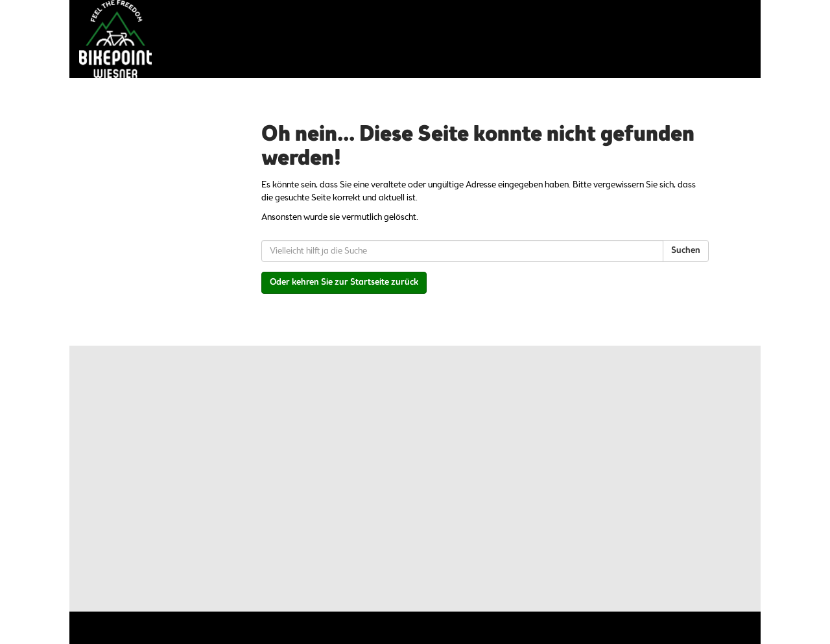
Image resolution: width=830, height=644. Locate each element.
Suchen (686, 251)
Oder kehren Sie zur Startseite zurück (344, 282)
